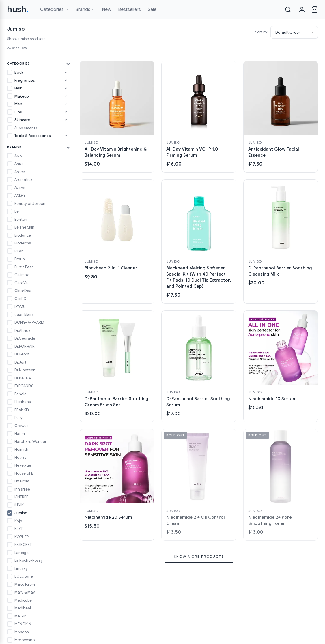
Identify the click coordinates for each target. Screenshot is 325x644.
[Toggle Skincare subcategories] (66, 120)
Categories (54, 10)
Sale (152, 10)
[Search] (288, 10)
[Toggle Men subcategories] (66, 104)
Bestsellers (129, 10)
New (107, 10)
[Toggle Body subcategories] (66, 72)
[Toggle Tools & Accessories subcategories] (66, 136)
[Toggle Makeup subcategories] (66, 96)
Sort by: (262, 32)
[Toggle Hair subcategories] (66, 88)
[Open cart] (315, 10)
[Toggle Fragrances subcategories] (66, 80)
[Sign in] (302, 10)
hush (18, 9)
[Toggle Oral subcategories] (66, 112)
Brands (85, 10)
